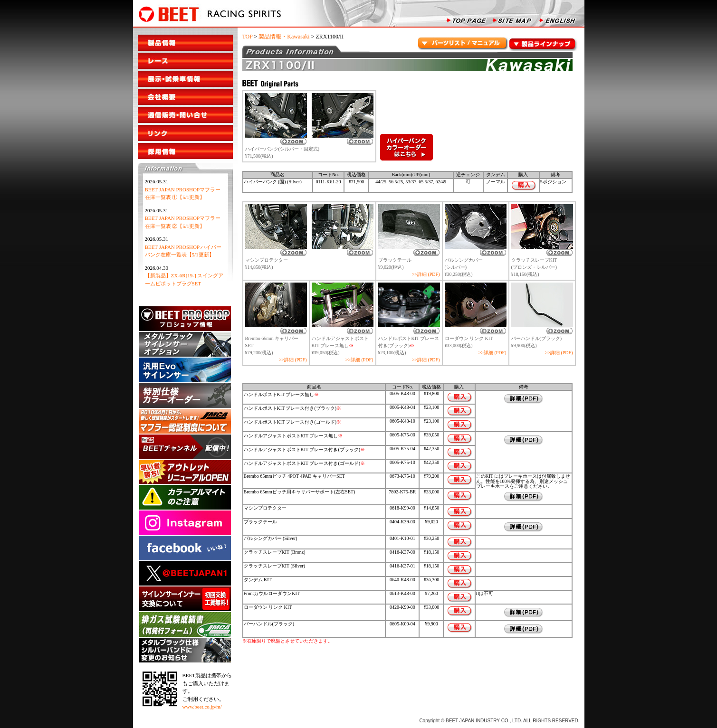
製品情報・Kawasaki (284, 37)
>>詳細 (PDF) (426, 274)
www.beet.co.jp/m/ (202, 707)
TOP (248, 37)
